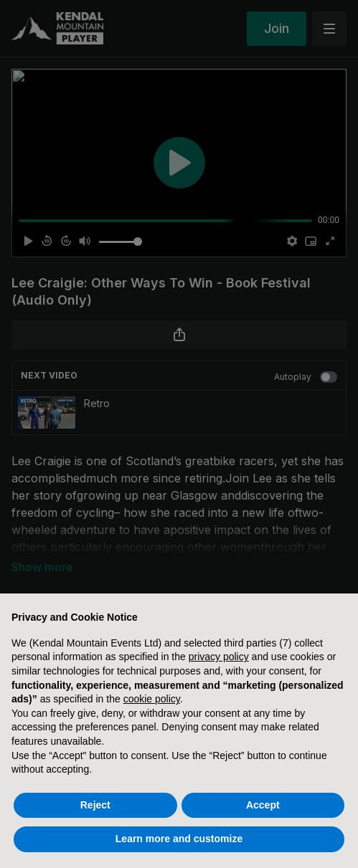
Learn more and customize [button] (179, 839)
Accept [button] (263, 805)
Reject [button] (95, 805)
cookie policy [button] (152, 699)
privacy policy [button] (219, 657)
